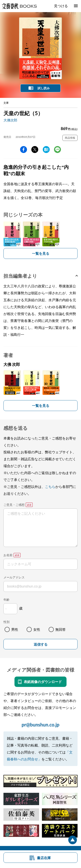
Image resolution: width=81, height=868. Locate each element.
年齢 (6, 600)
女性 (37, 629)
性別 (6, 622)
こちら (50, 487)
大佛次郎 (10, 120)
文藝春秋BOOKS (19, 6)
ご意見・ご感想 (14, 505)
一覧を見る (41, 253)
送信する (41, 644)
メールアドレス (14, 577)
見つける (61, 6)
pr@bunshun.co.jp (40, 725)
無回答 (60, 629)
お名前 (8, 555)
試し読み (44, 88)
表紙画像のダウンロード (43, 682)
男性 (15, 629)
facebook (24, 150)
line (57, 150)
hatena (46, 150)
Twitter (35, 150)
